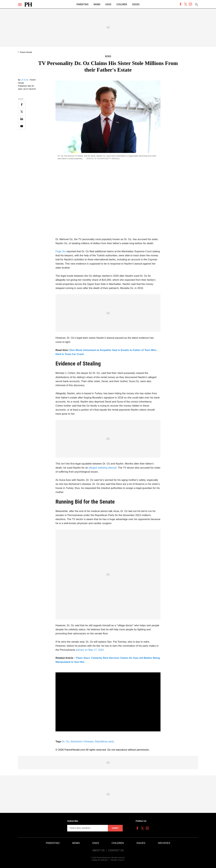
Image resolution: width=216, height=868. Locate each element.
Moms (97, 4)
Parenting (82, 4)
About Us (98, 850)
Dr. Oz (66, 742)
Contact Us (116, 850)
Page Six (61, 251)
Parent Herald (26, 52)
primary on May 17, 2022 (90, 650)
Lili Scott (25, 80)
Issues (136, 4)
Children (122, 4)
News (108, 56)
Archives (164, 843)
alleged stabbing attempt (103, 468)
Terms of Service (100, 860)
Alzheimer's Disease (82, 742)
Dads (108, 4)
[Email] (22, 126)
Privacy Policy (118, 860)
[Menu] (20, 5)
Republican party (105, 742)
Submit (115, 828)
